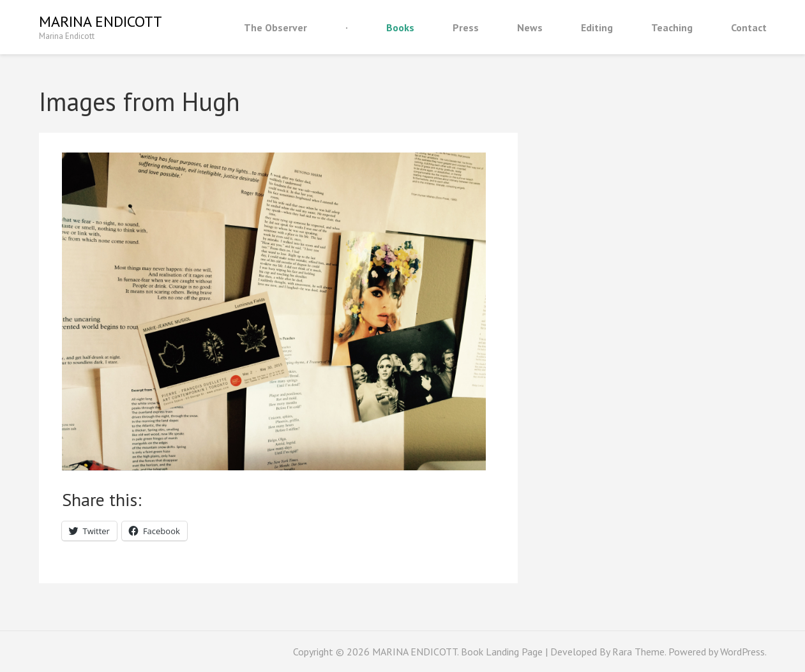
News (530, 27)
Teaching (672, 27)
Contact (749, 27)
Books (400, 27)
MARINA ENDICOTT (101, 21)
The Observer (275, 27)
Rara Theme (638, 652)
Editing (597, 27)
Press (466, 27)
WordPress (742, 652)
